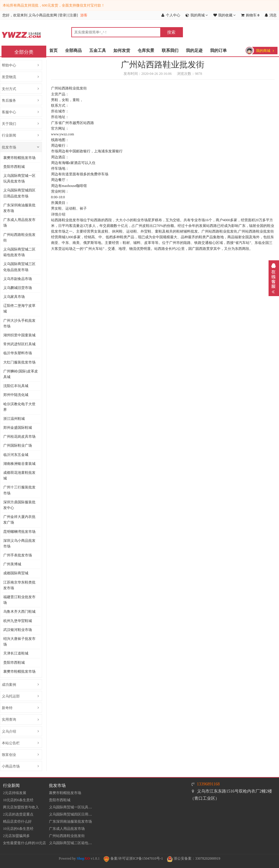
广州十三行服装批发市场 (19, 490)
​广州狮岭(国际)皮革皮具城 (21, 374)
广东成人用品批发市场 (19, 223)
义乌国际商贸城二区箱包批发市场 (19, 252)
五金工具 (98, 51)
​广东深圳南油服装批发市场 (19, 208)
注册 (73, 15)
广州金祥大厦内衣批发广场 (19, 520)
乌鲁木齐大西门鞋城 (19, 612)
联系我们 (170, 51)
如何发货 (122, 51)
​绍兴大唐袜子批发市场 (19, 642)
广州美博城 (12, 564)
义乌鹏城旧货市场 (18, 288)
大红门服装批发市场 (19, 362)
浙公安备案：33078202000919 (194, 858)
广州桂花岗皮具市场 (19, 437)
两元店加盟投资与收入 (21, 807)
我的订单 (218, 51)
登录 (63, 15)
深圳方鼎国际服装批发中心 (19, 505)
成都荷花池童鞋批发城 (19, 475)
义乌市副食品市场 (18, 279)
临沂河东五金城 (16, 455)
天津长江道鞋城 (16, 653)
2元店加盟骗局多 (16, 836)
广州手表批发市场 (18, 555)
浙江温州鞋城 (14, 419)
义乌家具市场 (14, 297)
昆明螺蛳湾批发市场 (19, 532)
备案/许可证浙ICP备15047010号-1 (133, 858)
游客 (84, 15)
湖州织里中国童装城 (19, 335)
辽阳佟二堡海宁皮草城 (19, 308)
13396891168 (208, 784)
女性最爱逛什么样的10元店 (24, 843)
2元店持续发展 (15, 793)
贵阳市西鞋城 (14, 167)
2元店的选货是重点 (18, 814)
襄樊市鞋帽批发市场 (19, 158)
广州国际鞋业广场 (18, 445)
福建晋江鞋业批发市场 (19, 600)
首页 (53, 51)
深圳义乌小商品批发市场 (19, 543)
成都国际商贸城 (16, 573)
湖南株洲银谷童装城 (19, 464)
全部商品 (73, 51)
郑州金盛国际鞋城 (18, 428)
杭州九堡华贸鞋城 (18, 621)
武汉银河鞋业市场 (18, 630)
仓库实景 (146, 51)
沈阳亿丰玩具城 (16, 386)
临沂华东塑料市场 (18, 353)
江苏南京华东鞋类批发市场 (19, 585)
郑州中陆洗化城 (16, 395)
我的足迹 (194, 51)
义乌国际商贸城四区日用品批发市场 (19, 193)
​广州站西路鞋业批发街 (19, 237)
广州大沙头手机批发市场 (19, 323)
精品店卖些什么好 (17, 821)
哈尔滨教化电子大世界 (19, 407)
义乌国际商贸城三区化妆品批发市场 (19, 267)
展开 (274, 278)
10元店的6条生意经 (18, 800)
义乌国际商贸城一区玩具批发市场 (19, 178)
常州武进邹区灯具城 (19, 344)
